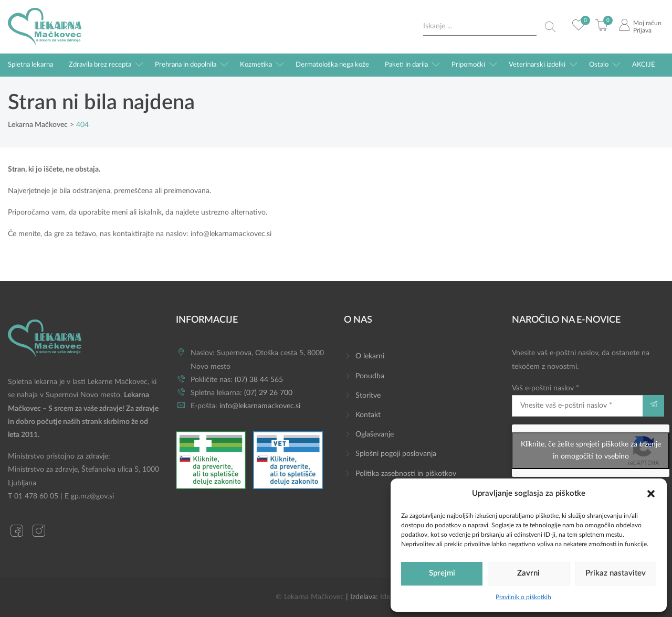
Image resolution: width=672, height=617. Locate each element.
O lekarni (370, 356)
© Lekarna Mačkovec (310, 597)
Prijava (642, 30)
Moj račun (647, 23)
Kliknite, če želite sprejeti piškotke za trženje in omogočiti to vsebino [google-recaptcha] (591, 450)
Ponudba (370, 376)
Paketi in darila (406, 65)
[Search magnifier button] (550, 27)
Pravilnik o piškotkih (523, 597)
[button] (651, 493)
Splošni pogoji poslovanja (396, 454)
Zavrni (528, 573)
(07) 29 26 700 (268, 393)
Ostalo (599, 65)
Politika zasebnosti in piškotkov (406, 474)
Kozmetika (256, 65)
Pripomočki (468, 65)
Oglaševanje (375, 434)
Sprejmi (442, 573)
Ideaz (388, 597)
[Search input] (480, 26)
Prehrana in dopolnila (186, 65)
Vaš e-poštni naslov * (577, 401)
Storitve (368, 396)
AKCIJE (644, 65)
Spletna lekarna (30, 65)
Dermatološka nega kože (332, 65)
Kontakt (368, 415)
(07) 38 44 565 (259, 380)
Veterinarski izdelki (537, 65)
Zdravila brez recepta (100, 65)
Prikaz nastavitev (616, 573)
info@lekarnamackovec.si (231, 234)
